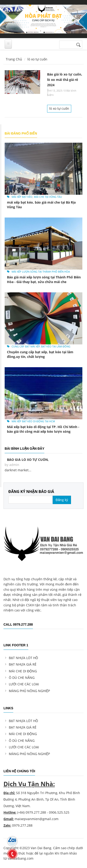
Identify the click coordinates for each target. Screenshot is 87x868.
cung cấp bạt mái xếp (26, 346)
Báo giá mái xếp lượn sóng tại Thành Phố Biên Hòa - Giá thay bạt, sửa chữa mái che (44, 279)
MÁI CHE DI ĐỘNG (23, 671)
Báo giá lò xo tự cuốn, (28, 460)
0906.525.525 (59, 812)
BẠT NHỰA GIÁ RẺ (23, 664)
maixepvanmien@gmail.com (37, 819)
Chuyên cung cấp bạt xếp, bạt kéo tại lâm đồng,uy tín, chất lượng (40, 354)
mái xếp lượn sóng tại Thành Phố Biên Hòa (41, 272)
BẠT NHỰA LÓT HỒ (23, 658)
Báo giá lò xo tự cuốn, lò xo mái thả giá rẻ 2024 (65, 80)
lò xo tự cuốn (59, 108)
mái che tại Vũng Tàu (48, 197)
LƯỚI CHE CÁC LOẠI (24, 684)
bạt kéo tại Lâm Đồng (56, 346)
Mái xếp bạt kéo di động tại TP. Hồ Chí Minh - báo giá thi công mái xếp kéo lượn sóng (43, 429)
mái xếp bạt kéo (22, 197)
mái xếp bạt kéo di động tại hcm (33, 421)
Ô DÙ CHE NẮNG (22, 678)
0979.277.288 (36, 812)
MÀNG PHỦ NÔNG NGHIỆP (29, 691)
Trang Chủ (14, 59)
